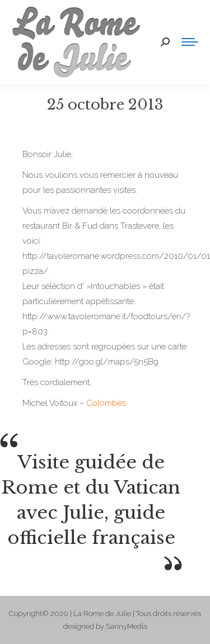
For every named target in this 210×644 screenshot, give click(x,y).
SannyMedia (127, 626)
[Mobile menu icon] (190, 42)
